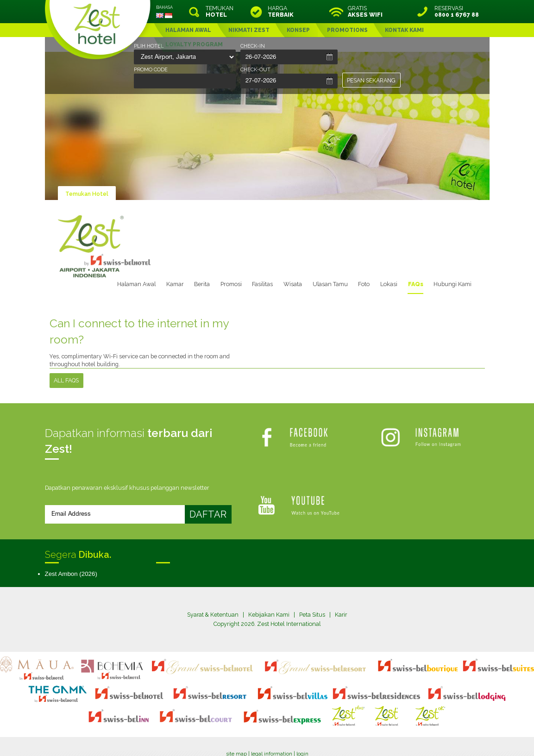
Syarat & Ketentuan (213, 615)
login (302, 731)
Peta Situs (312, 615)
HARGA (281, 12)
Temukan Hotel (87, 194)
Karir (341, 615)
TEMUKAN (220, 12)
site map (236, 731)
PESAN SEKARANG (371, 80)
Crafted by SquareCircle (320, 739)
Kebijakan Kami (269, 615)
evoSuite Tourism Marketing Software (238, 739)
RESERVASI (450, 12)
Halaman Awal (138, 284)
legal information (272, 731)
